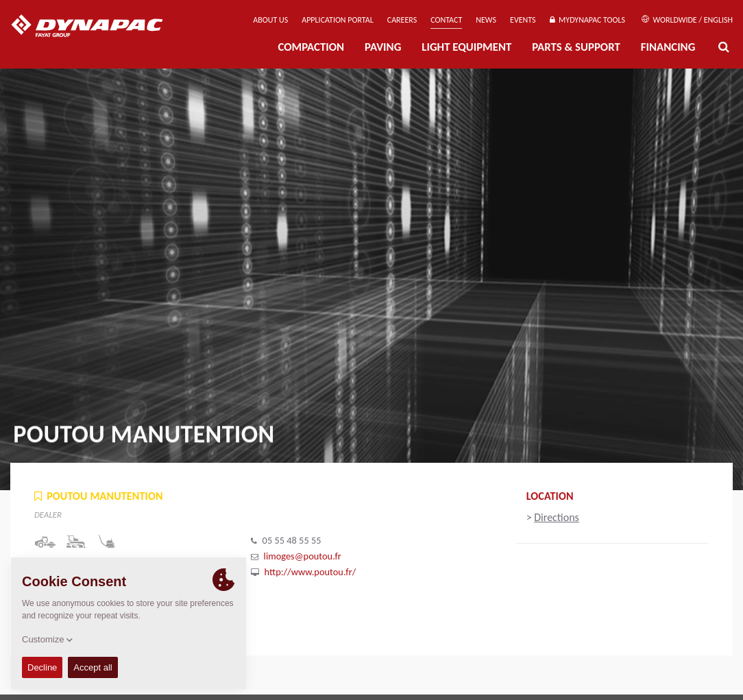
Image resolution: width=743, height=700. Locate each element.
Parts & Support (576, 47)
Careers (402, 20)
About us (270, 20)
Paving (383, 47)
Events (523, 20)
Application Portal (338, 20)
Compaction (311, 47)
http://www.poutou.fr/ (310, 572)
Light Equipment (466, 47)
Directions (557, 517)
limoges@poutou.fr (303, 556)
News (486, 20)
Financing (668, 47)
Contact (446, 20)
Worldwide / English (687, 20)
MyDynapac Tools (587, 20)
